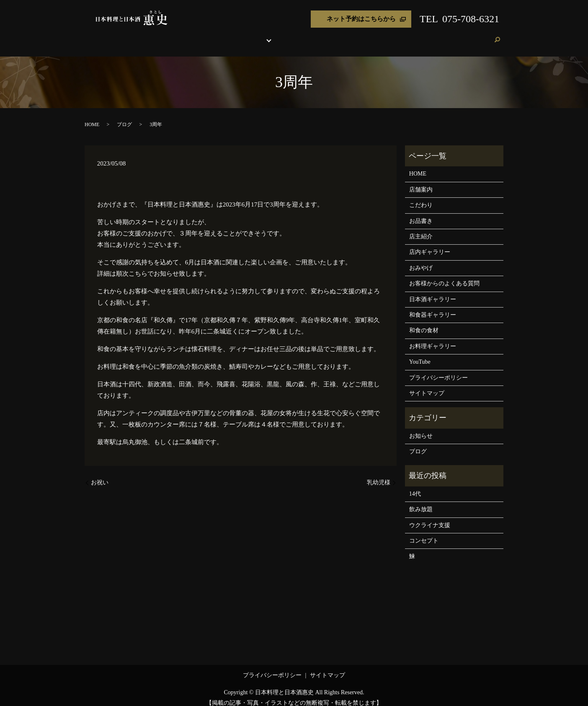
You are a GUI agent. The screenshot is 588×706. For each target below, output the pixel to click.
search (497, 36)
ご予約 (480, 35)
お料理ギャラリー (433, 338)
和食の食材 (424, 322)
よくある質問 (397, 35)
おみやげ (364, 35)
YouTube (420, 354)
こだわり (231, 35)
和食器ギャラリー (433, 307)
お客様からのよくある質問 (444, 275)
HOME (180, 35)
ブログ (459, 35)
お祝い (100, 475)
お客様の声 (432, 35)
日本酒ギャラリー (433, 291)
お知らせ (421, 428)
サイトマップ (427, 385)
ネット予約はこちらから (361, 19)
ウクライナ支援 (430, 517)
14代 (415, 486)
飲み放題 (421, 501)
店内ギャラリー (430, 244)
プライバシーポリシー (438, 370)
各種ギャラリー (294, 35)
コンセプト (424, 533)
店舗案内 (204, 35)
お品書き (258, 35)
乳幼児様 (379, 475)
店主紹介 (337, 35)
